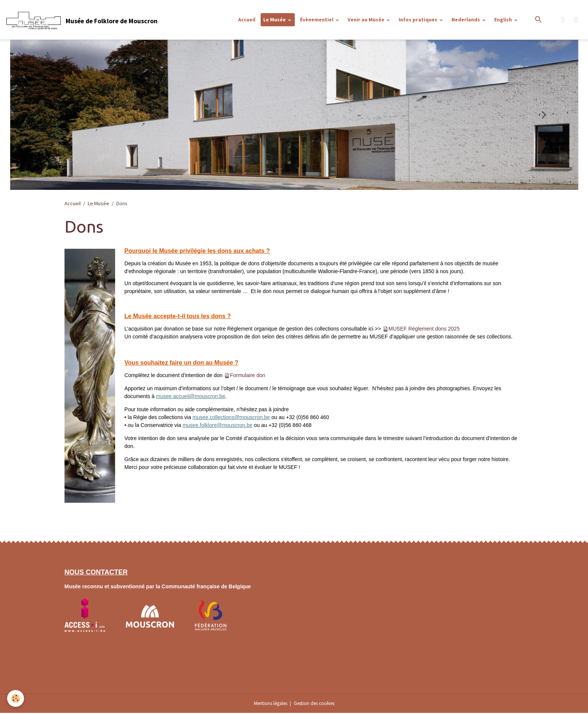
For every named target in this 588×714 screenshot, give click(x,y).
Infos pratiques (418, 20)
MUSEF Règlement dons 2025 (424, 330)
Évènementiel (317, 20)
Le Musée (275, 20)
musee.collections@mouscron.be (231, 418)
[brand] (82, 20)
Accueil (247, 20)
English (504, 20)
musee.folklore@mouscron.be (217, 426)
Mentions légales (268, 704)
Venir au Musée (367, 20)
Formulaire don (247, 376)
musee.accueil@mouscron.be (191, 397)
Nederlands (466, 20)
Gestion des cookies (316, 704)
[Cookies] (16, 698)
